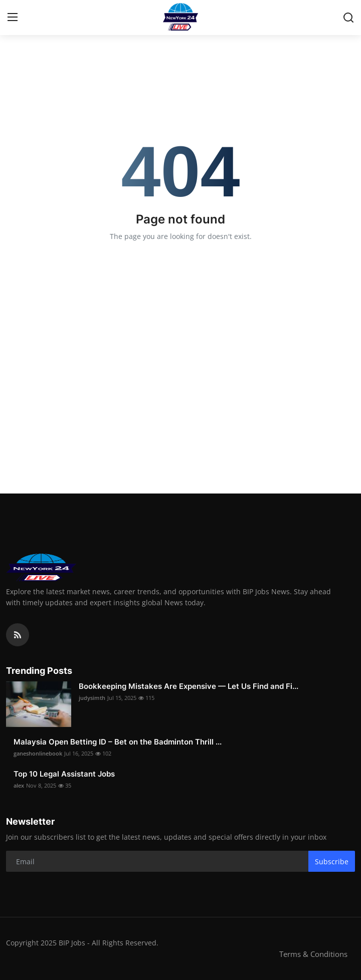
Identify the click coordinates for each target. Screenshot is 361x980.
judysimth (92, 698)
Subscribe (332, 862)
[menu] (13, 18)
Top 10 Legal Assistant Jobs (64, 774)
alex (19, 785)
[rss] (18, 635)
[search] (348, 18)
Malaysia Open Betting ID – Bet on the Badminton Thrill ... (118, 742)
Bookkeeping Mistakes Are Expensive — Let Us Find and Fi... (189, 686)
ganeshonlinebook (38, 753)
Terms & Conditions (313, 954)
